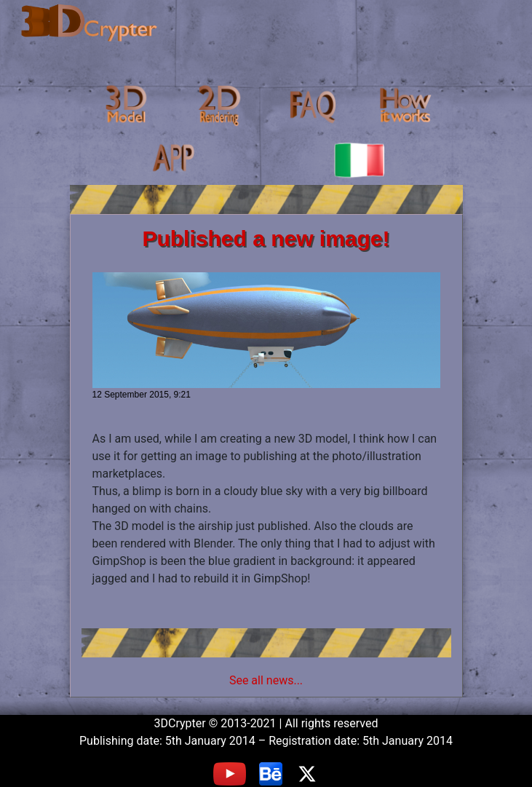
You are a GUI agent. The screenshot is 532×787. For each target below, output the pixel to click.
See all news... (266, 680)
